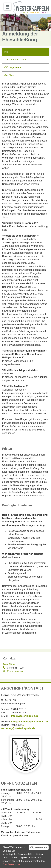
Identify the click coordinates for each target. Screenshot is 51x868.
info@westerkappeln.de (25, 716)
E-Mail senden (15, 671)
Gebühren (10, 75)
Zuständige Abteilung (16, 60)
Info (6, 52)
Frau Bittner (9, 664)
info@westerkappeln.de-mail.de (30, 722)
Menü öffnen (8, 6)
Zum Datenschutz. (12, 864)
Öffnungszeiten (13, 67)
